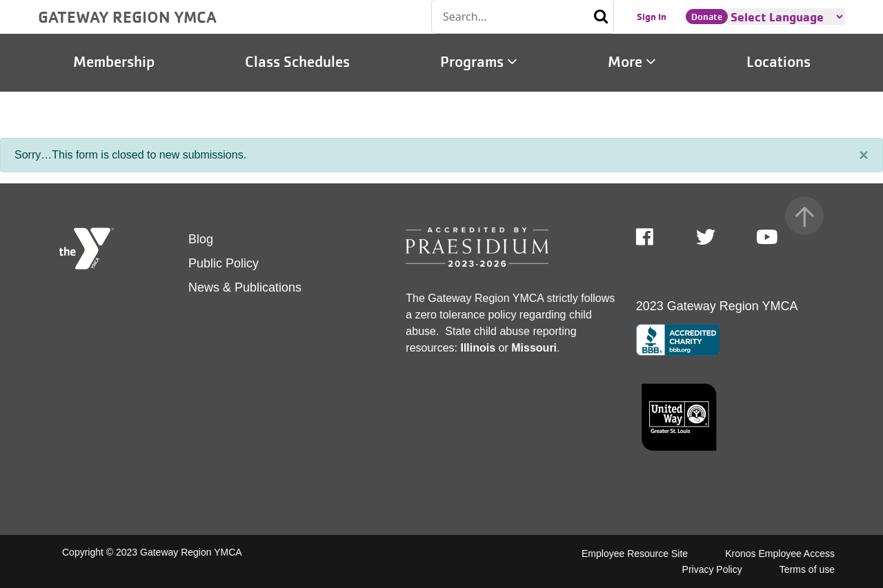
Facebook (654, 237)
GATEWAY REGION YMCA (127, 17)
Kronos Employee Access (780, 554)
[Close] (864, 155)
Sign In (652, 17)
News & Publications (245, 287)
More (632, 62)
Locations (778, 62)
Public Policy (224, 263)
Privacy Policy (712, 569)
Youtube (766, 237)
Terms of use (807, 569)
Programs (479, 62)
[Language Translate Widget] (786, 17)
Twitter (706, 237)
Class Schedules (297, 62)
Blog (201, 239)
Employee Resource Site (635, 554)
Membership (114, 62)
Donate (707, 16)
